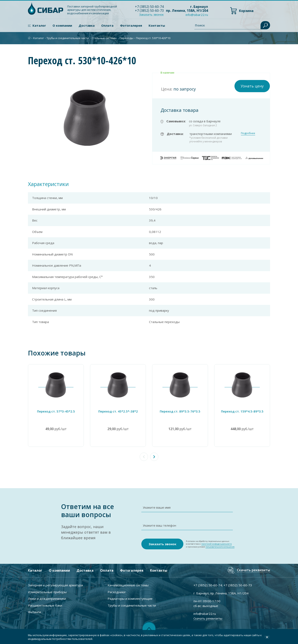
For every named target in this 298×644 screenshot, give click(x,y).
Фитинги (34, 612)
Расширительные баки (45, 605)
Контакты (157, 25)
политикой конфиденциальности (217, 544)
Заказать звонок (151, 14)
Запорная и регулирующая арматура (55, 585)
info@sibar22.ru (197, 15)
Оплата (107, 25)
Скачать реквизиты (254, 570)
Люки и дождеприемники (47, 599)
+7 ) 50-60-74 (149, 7)
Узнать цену (252, 86)
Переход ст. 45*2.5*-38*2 (118, 411)
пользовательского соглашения (220, 547)
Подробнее (248, 133)
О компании (62, 25)
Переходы (126, 38)
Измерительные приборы (47, 592)
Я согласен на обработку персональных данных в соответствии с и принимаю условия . (210, 544)
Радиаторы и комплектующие (130, 599)
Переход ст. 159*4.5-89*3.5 (242, 411)
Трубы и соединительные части (68, 38)
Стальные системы (104, 38)
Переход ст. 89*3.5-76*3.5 (180, 411)
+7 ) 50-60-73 (149, 11)
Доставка (87, 25)
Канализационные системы (128, 585)
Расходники (117, 592)
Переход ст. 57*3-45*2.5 (56, 411)
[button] (154, 457)
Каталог (39, 25)
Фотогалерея (131, 25)
